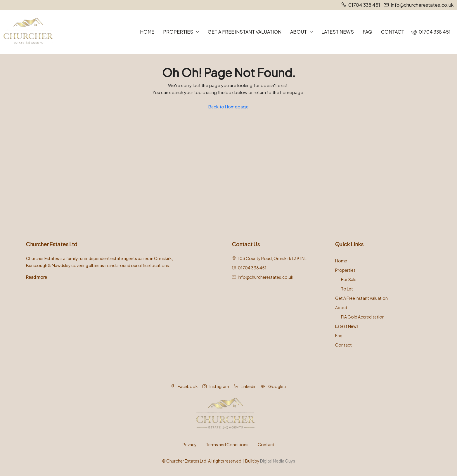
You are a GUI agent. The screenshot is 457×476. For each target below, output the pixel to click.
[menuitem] (431, 32)
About (298, 32)
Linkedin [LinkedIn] (245, 386)
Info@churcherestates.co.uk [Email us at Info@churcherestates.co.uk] (266, 277)
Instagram (216, 386)
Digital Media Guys (278, 461)
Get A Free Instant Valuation (245, 32)
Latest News (338, 32)
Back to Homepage (228, 107)
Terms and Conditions (227, 444)
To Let (347, 289)
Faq (367, 32)
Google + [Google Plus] (274, 386)
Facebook (184, 386)
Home (147, 32)
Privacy (190, 444)
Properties (178, 32)
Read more (37, 277)
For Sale (349, 279)
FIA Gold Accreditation (363, 317)
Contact (393, 32)
